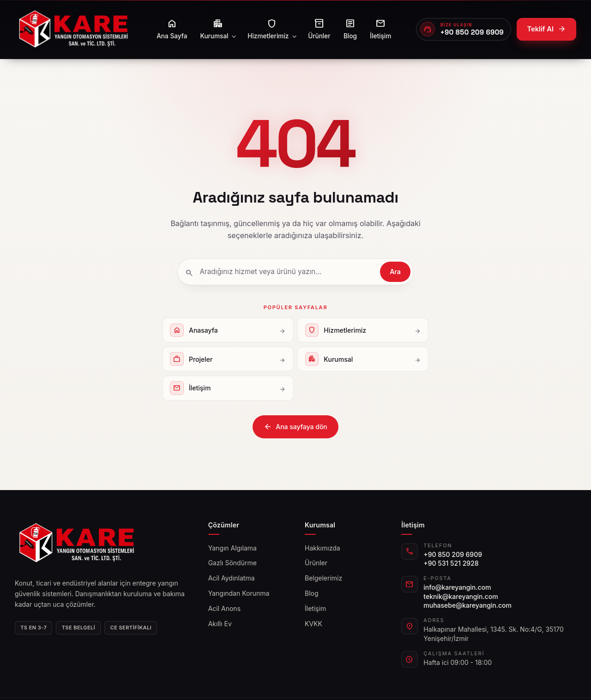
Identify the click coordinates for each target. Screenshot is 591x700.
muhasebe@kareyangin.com (467, 605)
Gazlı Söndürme (232, 563)
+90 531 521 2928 (451, 563)
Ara (395, 272)
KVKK (314, 624)
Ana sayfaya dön (295, 427)
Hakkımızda (323, 548)
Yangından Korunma (239, 593)
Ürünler (316, 563)
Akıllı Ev (220, 624)
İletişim (315, 608)
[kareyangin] (73, 29)
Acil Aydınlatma (232, 578)
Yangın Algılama (232, 548)
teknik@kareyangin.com (461, 596)
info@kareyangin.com (457, 587)
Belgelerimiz (323, 578)
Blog (312, 593)
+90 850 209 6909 (453, 554)
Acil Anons (224, 608)
